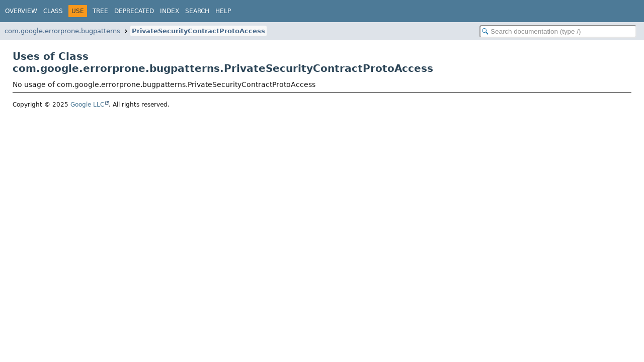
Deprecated (134, 11)
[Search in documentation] (558, 31)
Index (170, 11)
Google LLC (87, 105)
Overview (21, 11)
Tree (100, 11)
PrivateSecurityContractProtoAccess (198, 31)
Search (197, 11)
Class (53, 11)
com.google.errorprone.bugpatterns (62, 31)
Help (223, 11)
